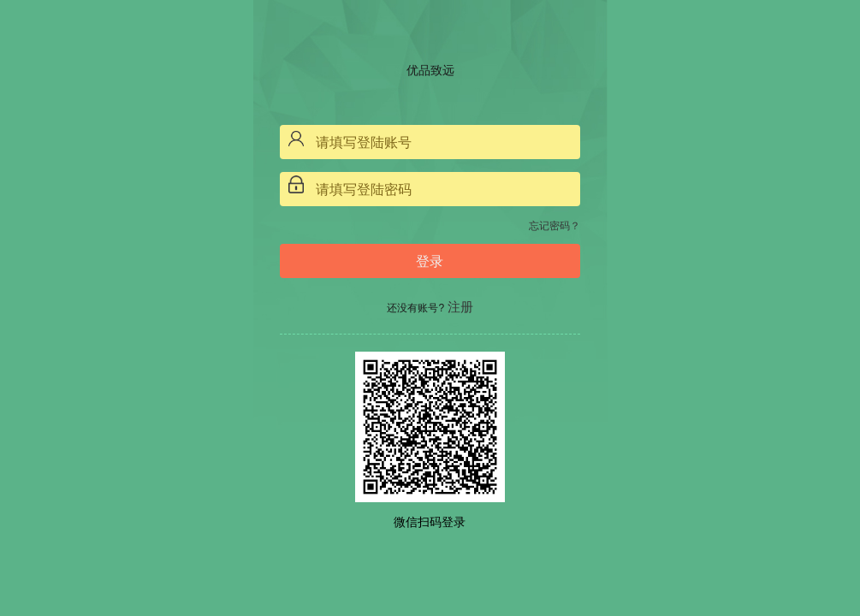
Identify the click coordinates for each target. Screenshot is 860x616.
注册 (460, 307)
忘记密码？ (555, 226)
